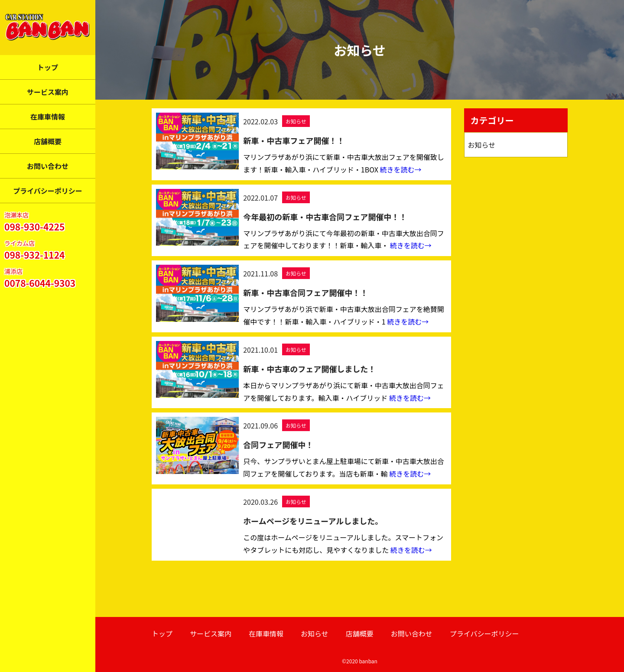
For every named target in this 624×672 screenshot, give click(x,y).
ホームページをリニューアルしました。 (313, 521)
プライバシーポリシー (48, 191)
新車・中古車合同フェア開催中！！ (305, 292)
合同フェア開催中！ (278, 445)
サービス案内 (48, 92)
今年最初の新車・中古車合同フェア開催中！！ (325, 217)
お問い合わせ (48, 166)
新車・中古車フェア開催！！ (294, 140)
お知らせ (296, 121)
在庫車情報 (48, 117)
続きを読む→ (401, 169)
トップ (48, 67)
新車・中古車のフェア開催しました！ (309, 369)
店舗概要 (48, 141)
